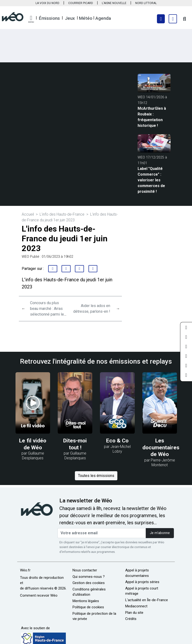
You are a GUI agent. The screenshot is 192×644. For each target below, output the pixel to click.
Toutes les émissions (96, 476)
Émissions (49, 18)
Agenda (103, 18)
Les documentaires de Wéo (161, 447)
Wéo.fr (25, 570)
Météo (86, 18)
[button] (31, 19)
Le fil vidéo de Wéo (33, 444)
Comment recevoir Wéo (39, 595)
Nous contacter (85, 570)
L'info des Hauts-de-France (62, 214)
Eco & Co (117, 441)
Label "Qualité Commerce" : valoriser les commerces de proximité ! (151, 180)
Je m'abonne (160, 533)
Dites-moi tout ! (75, 444)
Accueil (28, 214)
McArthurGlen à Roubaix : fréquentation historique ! (152, 117)
